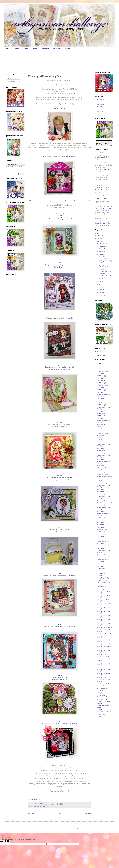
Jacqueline (59, 365)
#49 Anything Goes (102, 539)
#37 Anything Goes (102, 474)
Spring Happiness (64, 220)
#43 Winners (100, 511)
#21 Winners (100, 390)
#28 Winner (100, 425)
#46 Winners (100, 527)
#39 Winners (100, 489)
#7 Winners (100, 573)
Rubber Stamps (101, 699)
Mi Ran (60, 216)
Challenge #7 (101, 677)
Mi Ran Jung (98, 351)
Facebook (45, 49)
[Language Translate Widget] (16, 164)
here (74, 93)
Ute (98, 113)
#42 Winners (100, 505)
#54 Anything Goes (102, 557)
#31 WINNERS (101, 442)
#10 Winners (100, 374)
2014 (99, 241)
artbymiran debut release (104, 582)
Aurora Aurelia (101, 99)
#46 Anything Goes (102, 525)
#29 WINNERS (101, 431)
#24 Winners (100, 405)
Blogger (77, 828)
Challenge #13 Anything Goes (40, 807)
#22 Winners (100, 392)
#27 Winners (100, 418)
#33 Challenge (101, 451)
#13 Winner (100, 381)
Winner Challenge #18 (103, 712)
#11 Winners (100, 376)
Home (8, 49)
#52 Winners (100, 548)
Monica (59, 422)
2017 (99, 233)
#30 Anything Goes (102, 433)
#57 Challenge (101, 568)
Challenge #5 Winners (103, 667)
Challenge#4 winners (103, 686)
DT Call (99, 690)
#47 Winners (100, 532)
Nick (98, 109)
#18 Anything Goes (102, 385)
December (102, 243)
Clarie (64, 531)
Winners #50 (100, 716)
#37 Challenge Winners (103, 477)
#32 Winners (100, 448)
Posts (10, 78)
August (101, 254)
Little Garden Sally (64, 480)
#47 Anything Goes (102, 529)
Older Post (88, 813)
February (102, 292)
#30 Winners (100, 436)
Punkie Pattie (71, 156)
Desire (60, 675)
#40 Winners (100, 494)
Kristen (59, 624)
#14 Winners (100, 383)
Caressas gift (71, 575)
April (101, 287)
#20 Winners (100, 388)
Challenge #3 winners (103, 656)
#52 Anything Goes (102, 546)
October (101, 249)
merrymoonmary (63, 828)
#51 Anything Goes (102, 541)
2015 (99, 238)
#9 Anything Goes (102, 578)
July (100, 279)
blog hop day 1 (101, 589)
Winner (99, 709)
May (100, 284)
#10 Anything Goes (102, 371)
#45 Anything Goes (102, 520)
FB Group (57, 49)
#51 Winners (100, 543)
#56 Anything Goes (102, 564)
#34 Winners (100, 459)
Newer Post (32, 813)
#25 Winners (100, 411)
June (100, 282)
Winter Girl (64, 680)
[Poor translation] (7, 841)
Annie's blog (47, 201)
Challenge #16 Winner (103, 633)
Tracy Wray (100, 111)
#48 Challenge (101, 534)
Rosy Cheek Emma (64, 369)
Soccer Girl (70, 318)
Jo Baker (99, 106)
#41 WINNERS (101, 500)
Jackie (59, 476)
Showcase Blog (21, 49)
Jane (59, 263)
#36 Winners (100, 472)
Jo (59, 316)
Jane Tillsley (100, 104)
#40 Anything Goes (102, 492)
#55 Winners (100, 561)
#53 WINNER (101, 554)
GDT (98, 693)
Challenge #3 (101, 654)
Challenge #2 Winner (103, 644)
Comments (11, 82)
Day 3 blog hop (101, 688)
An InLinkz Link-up (34, 799)
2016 (99, 236)
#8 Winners (100, 576)
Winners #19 (100, 714)
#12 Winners (100, 378)
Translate (18, 166)
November (102, 246)
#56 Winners (100, 566)
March (101, 290)
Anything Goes (101, 580)
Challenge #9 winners (103, 683)
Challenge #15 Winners (103, 627)
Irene (59, 573)
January (101, 295)
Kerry (59, 527)
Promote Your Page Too (101, 355)
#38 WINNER (101, 483)
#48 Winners (100, 536)
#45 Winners (100, 522)
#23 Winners (100, 399)
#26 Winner (100, 416)
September (102, 252)
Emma (99, 102)
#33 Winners (100, 453)
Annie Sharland (60, 108)
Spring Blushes (59, 267)
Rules (34, 49)
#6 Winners (100, 571)
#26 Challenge (101, 414)
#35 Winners (100, 466)
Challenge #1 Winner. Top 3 (105, 603)
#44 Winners (100, 518)
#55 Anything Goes (102, 559)
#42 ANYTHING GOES (104, 503)
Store (68, 49)
